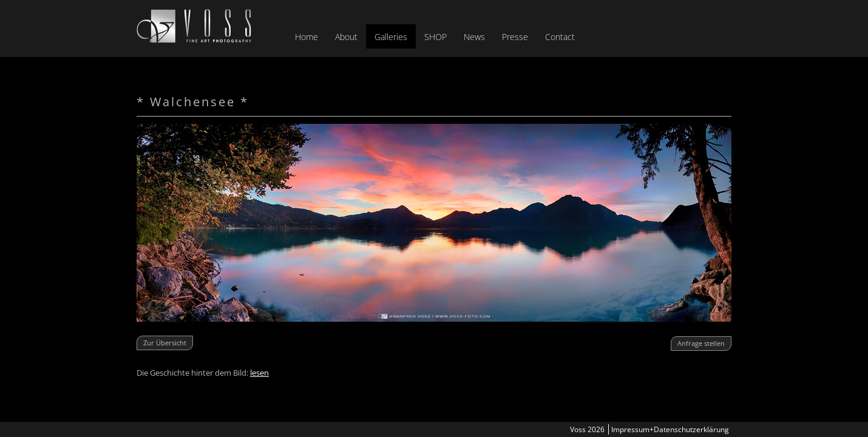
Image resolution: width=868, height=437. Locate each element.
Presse (515, 37)
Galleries (391, 37)
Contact (560, 37)
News (474, 37)
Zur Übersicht (165, 343)
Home (307, 37)
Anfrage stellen (701, 343)
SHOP (436, 37)
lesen (259, 373)
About (346, 37)
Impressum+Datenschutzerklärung (670, 429)
